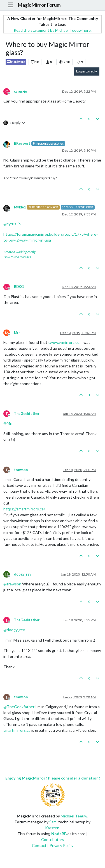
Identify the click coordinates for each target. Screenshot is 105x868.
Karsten (52, 828)
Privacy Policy (61, 845)
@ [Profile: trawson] (12, 584)
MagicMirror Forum (39, 5)
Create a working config (20, 252)
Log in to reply (87, 71)
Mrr (17, 333)
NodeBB (59, 834)
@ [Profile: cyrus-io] (12, 224)
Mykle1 (20, 207)
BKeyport (22, 143)
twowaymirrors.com (65, 342)
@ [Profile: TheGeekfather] (19, 707)
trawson (21, 470)
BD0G (19, 287)
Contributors (53, 839)
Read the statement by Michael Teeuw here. (53, 30)
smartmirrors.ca (17, 730)
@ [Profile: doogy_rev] (14, 630)
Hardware (16, 62)
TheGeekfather (27, 414)
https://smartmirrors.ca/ (24, 509)
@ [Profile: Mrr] (8, 423)
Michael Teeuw (74, 816)
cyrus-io (21, 91)
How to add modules (17, 257)
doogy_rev (23, 574)
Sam (53, 822)
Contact (39, 845)
